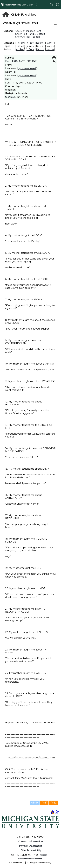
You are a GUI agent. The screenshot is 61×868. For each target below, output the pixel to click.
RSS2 (53, 803)
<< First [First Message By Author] (20, 49)
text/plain (10, 97)
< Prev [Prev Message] (30, 43)
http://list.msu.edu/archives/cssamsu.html (32, 758)
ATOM (35, 803)
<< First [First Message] (20, 43)
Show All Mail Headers (28, 37)
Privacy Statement (30, 846)
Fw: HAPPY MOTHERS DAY (21, 61)
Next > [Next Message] (40, 43)
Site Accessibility (31, 850)
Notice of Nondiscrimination (30, 859)
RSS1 (44, 803)
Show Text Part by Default (30, 34)
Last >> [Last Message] (50, 43)
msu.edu (44, 855)
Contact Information (30, 842)
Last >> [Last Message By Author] (50, 49)
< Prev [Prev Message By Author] (30, 49)
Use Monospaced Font (28, 31)
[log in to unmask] (27, 68)
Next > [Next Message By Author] (40, 49)
